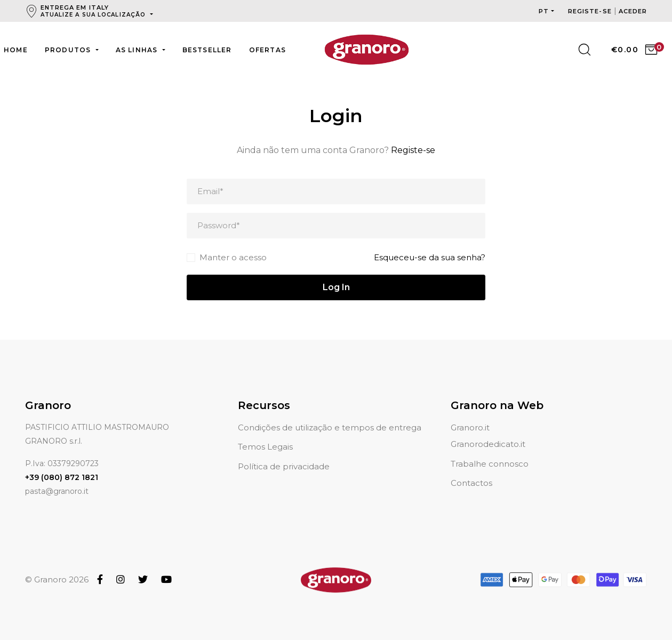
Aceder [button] (633, 11)
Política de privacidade (284, 454)
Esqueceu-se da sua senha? (430, 257)
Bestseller (207, 50)
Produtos (69, 50)
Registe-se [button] (591, 11)
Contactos (471, 470)
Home (16, 50)
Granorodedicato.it (488, 431)
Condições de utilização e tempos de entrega (330, 415)
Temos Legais (265, 434)
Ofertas (267, 50)
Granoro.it (470, 415)
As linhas (138, 50)
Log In (336, 287)
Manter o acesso (233, 257)
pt (544, 11)
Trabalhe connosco (490, 451)
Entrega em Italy (94, 11)
